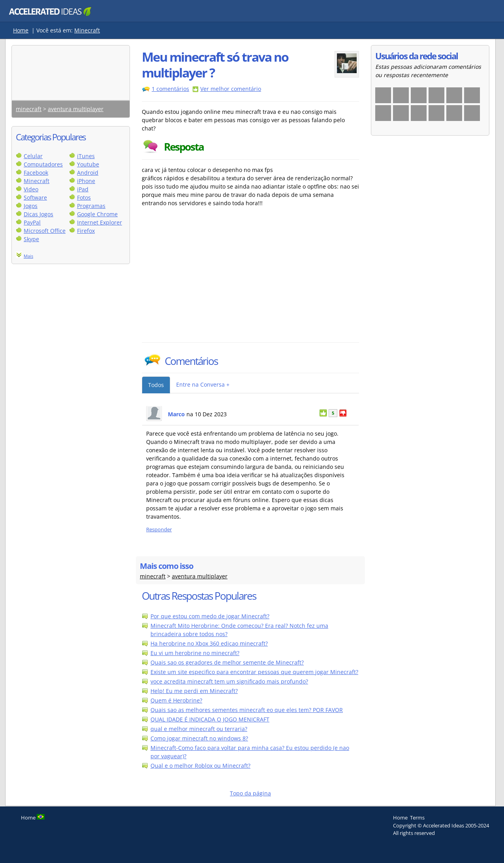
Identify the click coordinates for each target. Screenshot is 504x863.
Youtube (88, 164)
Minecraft (87, 30)
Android (88, 173)
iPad (83, 189)
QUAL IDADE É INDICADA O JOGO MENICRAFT (210, 719)
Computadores (43, 164)
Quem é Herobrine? (176, 700)
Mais (28, 256)
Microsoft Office (45, 231)
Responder (159, 530)
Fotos (84, 197)
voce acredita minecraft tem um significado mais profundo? (229, 681)
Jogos (31, 206)
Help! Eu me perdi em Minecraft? (194, 691)
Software (35, 197)
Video (31, 189)
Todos (156, 385)
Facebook (36, 173)
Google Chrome (97, 214)
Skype (31, 239)
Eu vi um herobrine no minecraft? (195, 653)
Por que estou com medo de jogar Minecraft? (210, 616)
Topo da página (250, 793)
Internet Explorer (100, 222)
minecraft (29, 109)
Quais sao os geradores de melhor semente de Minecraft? (227, 662)
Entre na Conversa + (203, 384)
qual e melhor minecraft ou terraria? (199, 729)
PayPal (32, 222)
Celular (33, 156)
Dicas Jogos (39, 214)
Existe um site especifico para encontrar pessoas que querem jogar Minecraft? (254, 672)
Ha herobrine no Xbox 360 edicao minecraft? (209, 643)
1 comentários (170, 89)
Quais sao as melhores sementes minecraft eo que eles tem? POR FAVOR (247, 710)
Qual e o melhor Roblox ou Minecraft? (200, 766)
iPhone (86, 181)
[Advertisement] (211, 283)
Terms (417, 818)
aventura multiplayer (76, 109)
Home (21, 30)
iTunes (86, 156)
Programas (91, 206)
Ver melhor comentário (231, 89)
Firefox (86, 231)
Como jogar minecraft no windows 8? (199, 738)
